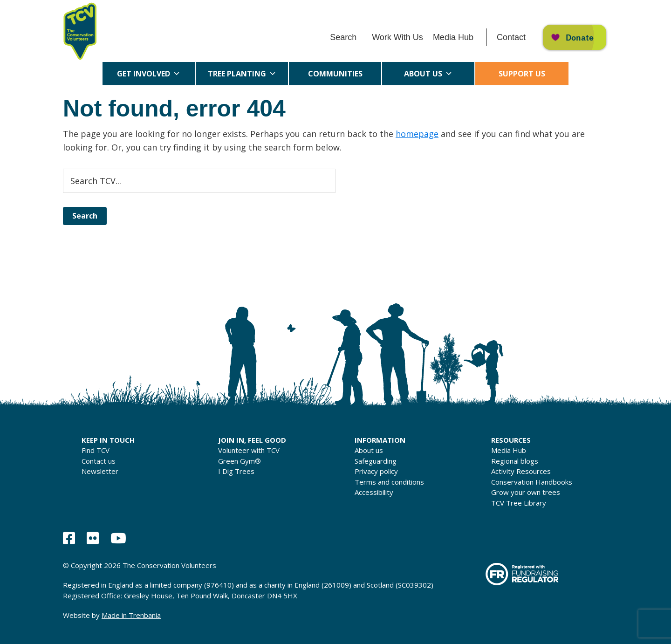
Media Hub (453, 37)
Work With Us (397, 37)
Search (343, 37)
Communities (335, 77)
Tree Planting (242, 74)
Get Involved (149, 74)
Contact (511, 37)
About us (428, 74)
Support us (522, 74)
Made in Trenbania (131, 615)
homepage (417, 134)
